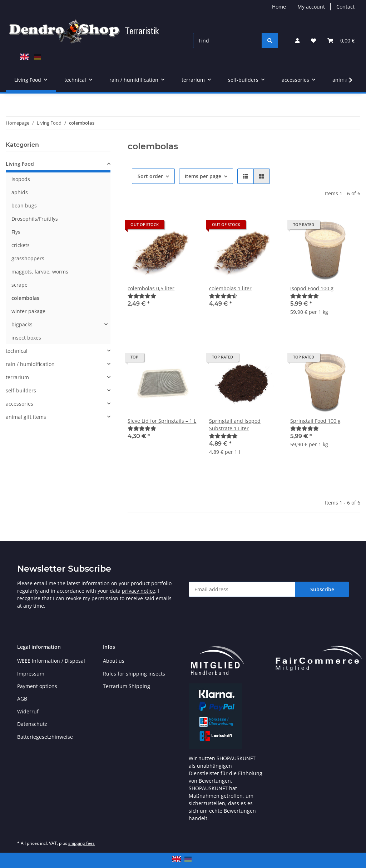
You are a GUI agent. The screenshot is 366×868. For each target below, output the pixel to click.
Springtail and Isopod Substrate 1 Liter (235, 425)
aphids (20, 192)
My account (311, 7)
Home (279, 7)
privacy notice (139, 591)
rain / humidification (30, 364)
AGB (22, 699)
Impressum (31, 674)
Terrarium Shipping (127, 686)
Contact (345, 7)
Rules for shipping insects (134, 674)
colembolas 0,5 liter (151, 288)
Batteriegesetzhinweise (45, 737)
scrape (19, 285)
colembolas (25, 298)
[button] (297, 41)
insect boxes (26, 338)
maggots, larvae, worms (40, 272)
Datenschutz (32, 724)
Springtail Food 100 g (315, 421)
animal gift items (26, 417)
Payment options (37, 686)
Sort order (150, 176)
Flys (16, 232)
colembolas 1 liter (230, 288)
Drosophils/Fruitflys (35, 219)
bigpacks (22, 324)
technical (17, 351)
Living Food (20, 164)
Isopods (21, 179)
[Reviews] (142, 296)
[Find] (227, 41)
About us (114, 661)
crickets (21, 245)
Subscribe (322, 589)
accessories (19, 404)
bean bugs (24, 205)
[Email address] (242, 589)
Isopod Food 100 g (312, 288)
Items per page (203, 176)
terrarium (17, 377)
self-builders (21, 390)
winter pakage (28, 311)
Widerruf (28, 711)
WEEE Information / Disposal (51, 661)
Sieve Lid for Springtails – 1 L (162, 421)
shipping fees (81, 843)
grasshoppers (28, 258)
